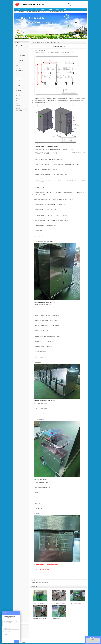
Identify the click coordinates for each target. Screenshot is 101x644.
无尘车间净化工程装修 (20, 56)
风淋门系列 (18, 81)
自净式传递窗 (54, 12)
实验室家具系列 (19, 68)
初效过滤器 (18, 93)
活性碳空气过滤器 (19, 61)
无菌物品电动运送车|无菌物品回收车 (59, 597)
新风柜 (17, 101)
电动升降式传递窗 (41, 12)
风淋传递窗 (59, 12)
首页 (19, 9)
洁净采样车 (18, 66)
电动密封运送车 (46, 43)
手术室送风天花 (19, 45)
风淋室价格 (34, 9)
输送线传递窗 (34, 12)
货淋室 (17, 76)
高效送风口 (18, 108)
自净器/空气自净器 (20, 48)
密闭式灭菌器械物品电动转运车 (42, 583)
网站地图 (24, 642)
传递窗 (27, 12)
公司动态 (57, 9)
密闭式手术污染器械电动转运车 (40, 612)
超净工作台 (38, 581)
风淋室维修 (18, 86)
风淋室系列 (18, 53)
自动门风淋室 (18, 73)
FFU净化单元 (18, 91)
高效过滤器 (18, 98)
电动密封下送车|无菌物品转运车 (40, 597)
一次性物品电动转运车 (59, 612)
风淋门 (24, 12)
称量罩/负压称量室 (20, 58)
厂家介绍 (26, 9)
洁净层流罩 (18, 63)
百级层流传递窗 (48, 12)
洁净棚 (30, 12)
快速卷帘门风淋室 (19, 71)
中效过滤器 (18, 96)
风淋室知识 (42, 9)
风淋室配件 (18, 83)
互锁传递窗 (64, 12)
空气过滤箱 (18, 50)
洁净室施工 (49, 9)
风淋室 (21, 12)
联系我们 (65, 9)
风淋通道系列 (18, 78)
